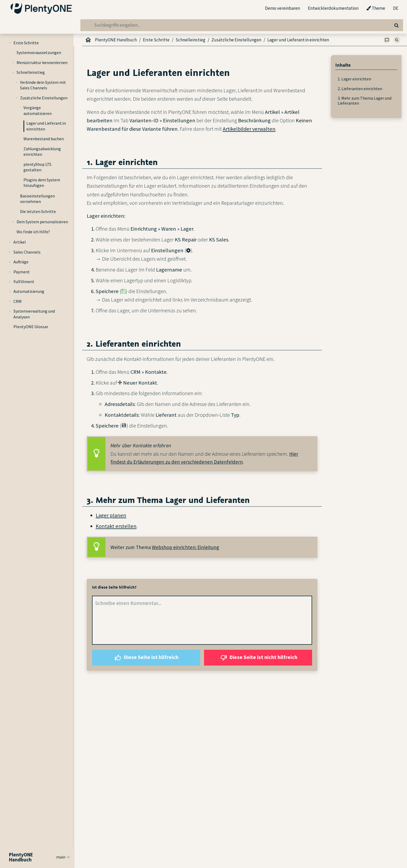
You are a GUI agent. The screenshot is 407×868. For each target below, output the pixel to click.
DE (396, 8)
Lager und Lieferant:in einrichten (46, 126)
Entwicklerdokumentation (333, 8)
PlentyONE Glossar (31, 327)
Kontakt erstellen (116, 526)
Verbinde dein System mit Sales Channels (43, 85)
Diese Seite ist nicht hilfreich (258, 658)
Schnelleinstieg (31, 72)
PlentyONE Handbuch (116, 40)
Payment (22, 272)
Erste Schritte (26, 43)
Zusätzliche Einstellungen (44, 98)
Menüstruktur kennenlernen (42, 62)
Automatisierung (29, 291)
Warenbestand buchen (44, 139)
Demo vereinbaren (282, 8)
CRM (18, 301)
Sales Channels (27, 252)
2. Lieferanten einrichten (360, 89)
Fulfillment (24, 282)
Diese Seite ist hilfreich (146, 658)
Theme (376, 8)
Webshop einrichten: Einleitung (185, 547)
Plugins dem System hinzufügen (42, 183)
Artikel (20, 242)
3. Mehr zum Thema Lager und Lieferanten (365, 101)
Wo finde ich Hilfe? (33, 232)
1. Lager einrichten (354, 79)
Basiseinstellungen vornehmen (37, 199)
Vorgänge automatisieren (38, 110)
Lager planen (111, 515)
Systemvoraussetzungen (39, 52)
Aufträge (21, 262)
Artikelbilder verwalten (249, 129)
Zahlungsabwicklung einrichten (42, 152)
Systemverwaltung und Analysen (34, 314)
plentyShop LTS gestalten (37, 167)
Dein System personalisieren (42, 222)
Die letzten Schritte (38, 211)
